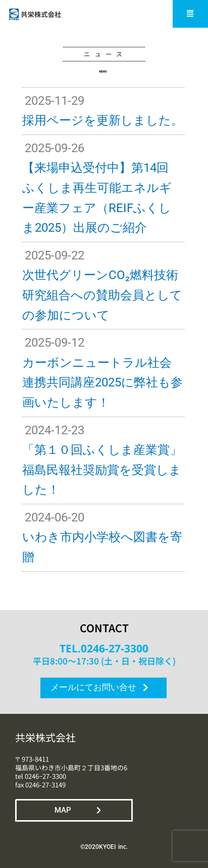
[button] (190, 14)
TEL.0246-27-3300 (104, 648)
